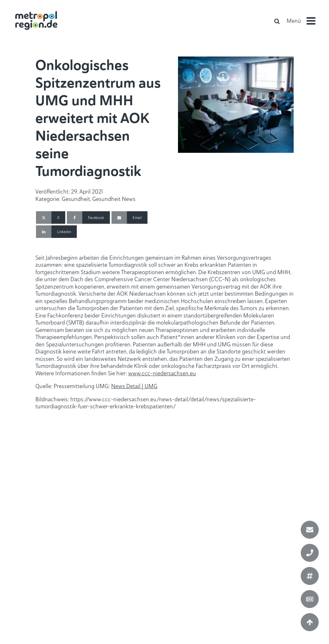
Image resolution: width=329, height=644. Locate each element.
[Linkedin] (56, 232)
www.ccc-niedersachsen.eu (162, 373)
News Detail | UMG (134, 386)
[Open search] (277, 21)
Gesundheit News (114, 199)
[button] (304, 21)
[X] (51, 218)
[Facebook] (88, 218)
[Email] (129, 218)
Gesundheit (76, 199)
